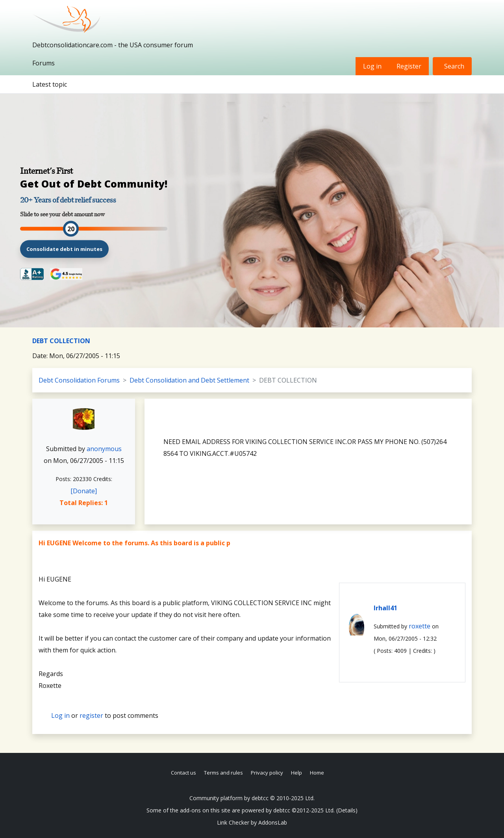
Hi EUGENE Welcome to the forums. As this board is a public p (134, 543)
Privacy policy (267, 773)
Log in (372, 66)
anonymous (104, 449)
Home (317, 773)
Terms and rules (223, 773)
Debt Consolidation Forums (79, 380)
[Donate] (84, 491)
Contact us (183, 773)
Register (409, 66)
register (91, 715)
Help (296, 773)
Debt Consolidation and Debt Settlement (189, 380)
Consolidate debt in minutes (64, 249)
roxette (420, 626)
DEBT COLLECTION (61, 341)
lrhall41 (385, 608)
